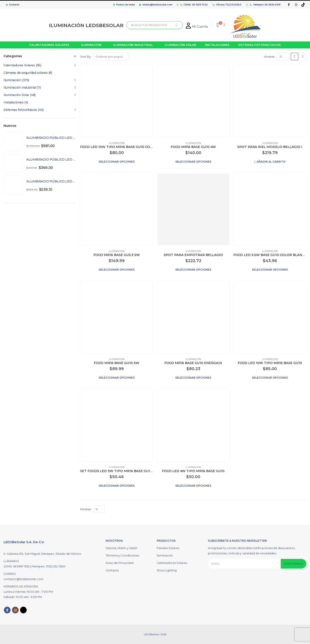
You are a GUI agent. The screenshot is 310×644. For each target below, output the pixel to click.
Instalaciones (14, 102)
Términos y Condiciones (122, 556)
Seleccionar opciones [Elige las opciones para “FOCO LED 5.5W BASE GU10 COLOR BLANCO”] (270, 270)
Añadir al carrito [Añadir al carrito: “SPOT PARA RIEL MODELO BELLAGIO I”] (271, 162)
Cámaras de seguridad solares (26, 73)
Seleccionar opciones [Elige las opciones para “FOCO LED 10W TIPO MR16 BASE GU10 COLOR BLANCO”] (117, 162)
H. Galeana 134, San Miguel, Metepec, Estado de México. (43, 554)
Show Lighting (167, 570)
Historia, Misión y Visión (121, 548)
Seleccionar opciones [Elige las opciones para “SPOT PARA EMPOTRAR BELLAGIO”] (193, 270)
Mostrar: (270, 57)
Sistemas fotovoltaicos (20, 110)
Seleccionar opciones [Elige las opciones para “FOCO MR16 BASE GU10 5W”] (117, 378)
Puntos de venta (124, 5)
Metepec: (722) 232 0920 (49, 566)
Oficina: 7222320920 (227, 5)
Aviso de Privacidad (120, 563)
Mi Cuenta (197, 27)
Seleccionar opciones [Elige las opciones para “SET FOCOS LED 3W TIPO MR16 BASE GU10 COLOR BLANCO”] (117, 486)
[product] (117, 101)
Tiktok (23, 610)
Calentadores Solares (19, 65)
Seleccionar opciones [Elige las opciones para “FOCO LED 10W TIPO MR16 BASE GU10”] (270, 378)
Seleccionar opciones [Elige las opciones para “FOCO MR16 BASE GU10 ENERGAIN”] (193, 378)
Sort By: (86, 57)
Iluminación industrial (20, 88)
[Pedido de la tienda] (111, 57)
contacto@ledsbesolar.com (23, 579)
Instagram (15, 610)
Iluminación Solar (16, 95)
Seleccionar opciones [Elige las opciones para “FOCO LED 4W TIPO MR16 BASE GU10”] (193, 486)
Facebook (7, 610)
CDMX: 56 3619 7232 (194, 5)
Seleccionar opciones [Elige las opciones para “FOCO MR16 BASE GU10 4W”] (193, 162)
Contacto (12, 5)
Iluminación (117, 143)
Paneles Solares (168, 548)
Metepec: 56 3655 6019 (265, 5)
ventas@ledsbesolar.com (156, 5)
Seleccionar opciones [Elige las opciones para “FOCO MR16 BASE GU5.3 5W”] (117, 270)
